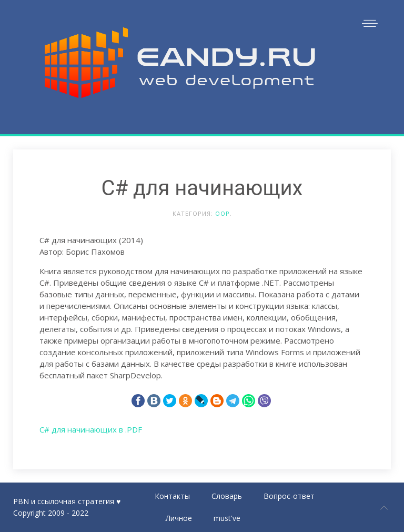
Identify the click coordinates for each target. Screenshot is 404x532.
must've (227, 518)
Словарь (227, 496)
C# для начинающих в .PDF (91, 429)
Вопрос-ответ (289, 496)
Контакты (172, 496)
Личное (179, 518)
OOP (223, 213)
